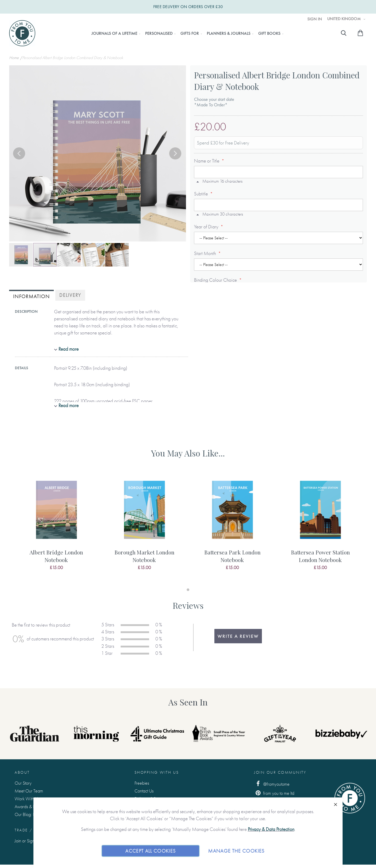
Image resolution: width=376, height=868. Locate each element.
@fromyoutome (272, 784)
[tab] (31, 296)
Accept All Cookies (151, 851)
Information (31, 296)
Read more (69, 349)
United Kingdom (345, 19)
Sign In (315, 19)
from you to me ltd (274, 793)
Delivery (70, 295)
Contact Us (144, 791)
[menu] (186, 33)
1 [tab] (188, 590)
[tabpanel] (56, 528)
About (22, 772)
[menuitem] (114, 33)
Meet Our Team (29, 791)
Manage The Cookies (236, 851)
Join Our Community (280, 772)
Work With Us (27, 799)
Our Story (23, 783)
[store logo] (22, 33)
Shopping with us (157, 772)
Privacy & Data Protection (271, 829)
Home (14, 58)
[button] (20, 154)
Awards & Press (28, 806)
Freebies (142, 783)
